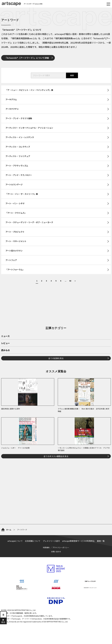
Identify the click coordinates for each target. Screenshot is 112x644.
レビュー (5, 343)
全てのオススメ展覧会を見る (56, 456)
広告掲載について (33, 541)
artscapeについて (15, 541)
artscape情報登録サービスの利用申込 (78, 541)
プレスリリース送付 (51, 541)
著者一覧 (101, 541)
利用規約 (46, 547)
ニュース (5, 336)
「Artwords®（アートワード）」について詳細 (27, 58)
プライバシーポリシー (61, 547)
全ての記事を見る (56, 358)
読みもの (5, 350)
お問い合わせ (56, 552)
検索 (72, 75)
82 (70, 281)
